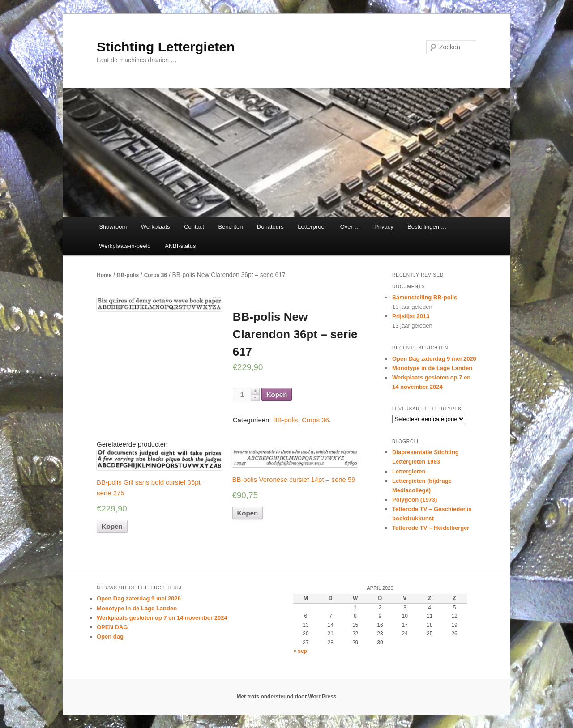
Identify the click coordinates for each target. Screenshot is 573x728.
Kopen (277, 394)
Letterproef (312, 227)
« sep (300, 651)
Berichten (230, 227)
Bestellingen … (427, 227)
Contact (194, 227)
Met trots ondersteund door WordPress (286, 697)
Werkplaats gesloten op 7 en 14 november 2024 (162, 618)
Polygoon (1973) (415, 500)
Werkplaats (156, 227)
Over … (350, 227)
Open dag (110, 636)
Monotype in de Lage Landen (432, 368)
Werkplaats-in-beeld (125, 246)
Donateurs (270, 227)
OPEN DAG (112, 627)
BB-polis (128, 275)
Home (104, 275)
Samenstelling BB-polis (425, 297)
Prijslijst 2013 (411, 316)
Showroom (113, 227)
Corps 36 (156, 275)
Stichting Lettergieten (166, 47)
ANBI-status (180, 246)
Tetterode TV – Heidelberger (431, 528)
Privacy (384, 227)
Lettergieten (409, 471)
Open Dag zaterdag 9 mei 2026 (434, 359)
